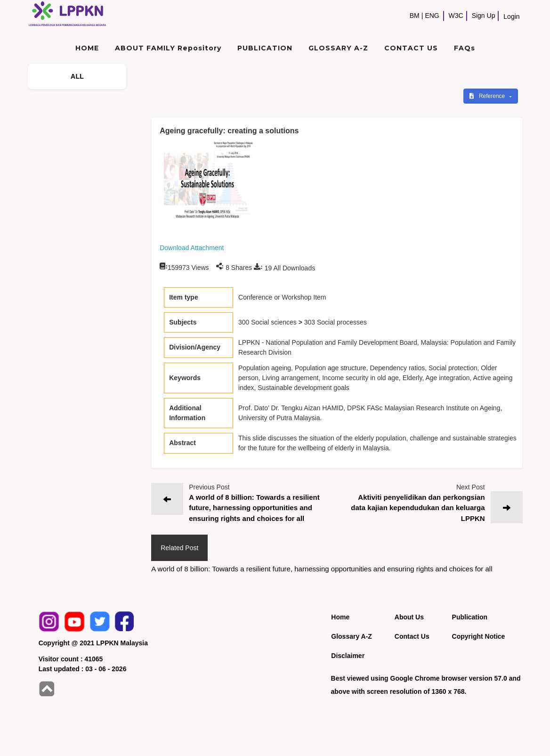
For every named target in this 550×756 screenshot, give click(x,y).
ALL (77, 76)
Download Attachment (192, 248)
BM (415, 16)
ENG (432, 16)
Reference (488, 96)
